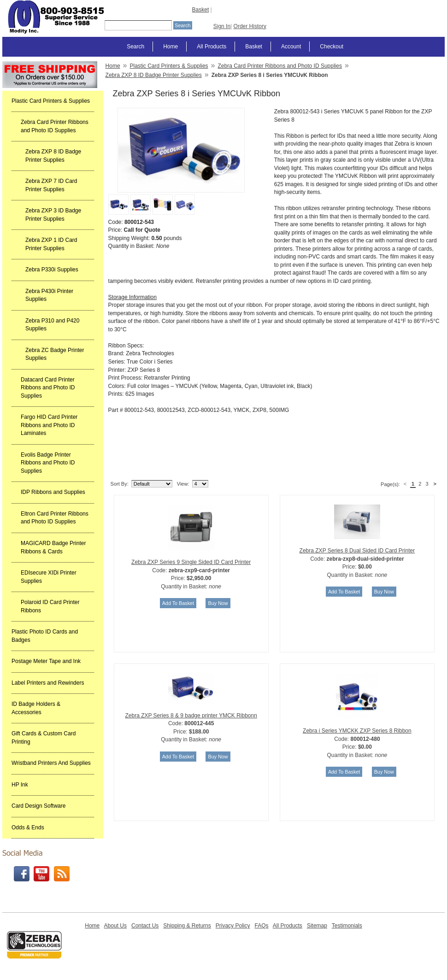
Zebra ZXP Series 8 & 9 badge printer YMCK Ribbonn (191, 716)
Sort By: (120, 484)
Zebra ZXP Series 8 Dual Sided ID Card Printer (357, 551)
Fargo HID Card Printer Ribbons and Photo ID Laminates (49, 425)
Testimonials (347, 926)
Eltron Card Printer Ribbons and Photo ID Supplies (55, 518)
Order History (250, 26)
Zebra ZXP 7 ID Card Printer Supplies (51, 185)
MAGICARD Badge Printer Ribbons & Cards (53, 547)
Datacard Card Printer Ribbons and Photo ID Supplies (48, 388)
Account (291, 47)
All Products (212, 47)
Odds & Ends (28, 827)
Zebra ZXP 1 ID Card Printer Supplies (51, 244)
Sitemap (317, 926)
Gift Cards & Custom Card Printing (44, 738)
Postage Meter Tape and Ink (46, 661)
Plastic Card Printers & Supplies (51, 101)
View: (183, 484)
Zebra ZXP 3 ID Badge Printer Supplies (53, 215)
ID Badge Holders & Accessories (36, 708)
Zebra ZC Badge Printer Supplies (55, 354)
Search (135, 47)
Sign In (222, 26)
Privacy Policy (233, 926)
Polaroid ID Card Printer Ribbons (50, 606)
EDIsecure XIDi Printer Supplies (49, 577)
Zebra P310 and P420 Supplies (52, 325)
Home (171, 47)
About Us (115, 926)
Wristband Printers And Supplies (51, 763)
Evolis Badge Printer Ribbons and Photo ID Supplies (48, 463)
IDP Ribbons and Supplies (53, 492)
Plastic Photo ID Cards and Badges (45, 636)
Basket (201, 10)
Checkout (332, 47)
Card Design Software (38, 806)
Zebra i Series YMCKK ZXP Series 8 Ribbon (357, 731)
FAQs (261, 926)
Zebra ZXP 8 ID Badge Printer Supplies (53, 156)
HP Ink (20, 785)
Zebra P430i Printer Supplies (49, 295)
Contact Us (145, 926)
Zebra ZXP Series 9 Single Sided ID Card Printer (191, 562)
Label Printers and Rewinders (48, 683)
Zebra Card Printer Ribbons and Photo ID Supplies (55, 126)
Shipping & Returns (187, 926)
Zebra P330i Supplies (52, 270)
